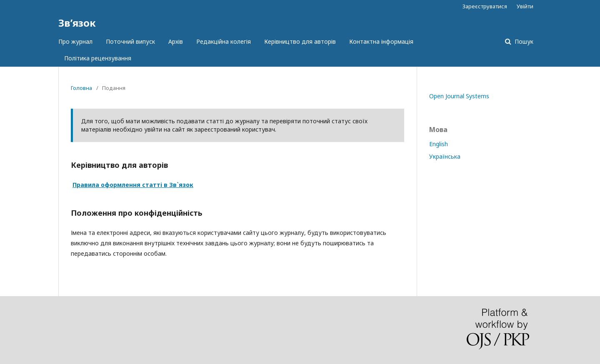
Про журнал (75, 41)
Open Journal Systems (459, 96)
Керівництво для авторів (300, 41)
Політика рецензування (98, 58)
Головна (81, 88)
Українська (445, 156)
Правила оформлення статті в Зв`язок (133, 185)
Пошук (523, 41)
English (439, 144)
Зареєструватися (485, 6)
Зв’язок (77, 23)
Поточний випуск (130, 41)
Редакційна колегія (224, 41)
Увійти (525, 6)
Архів (176, 41)
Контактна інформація (381, 41)
